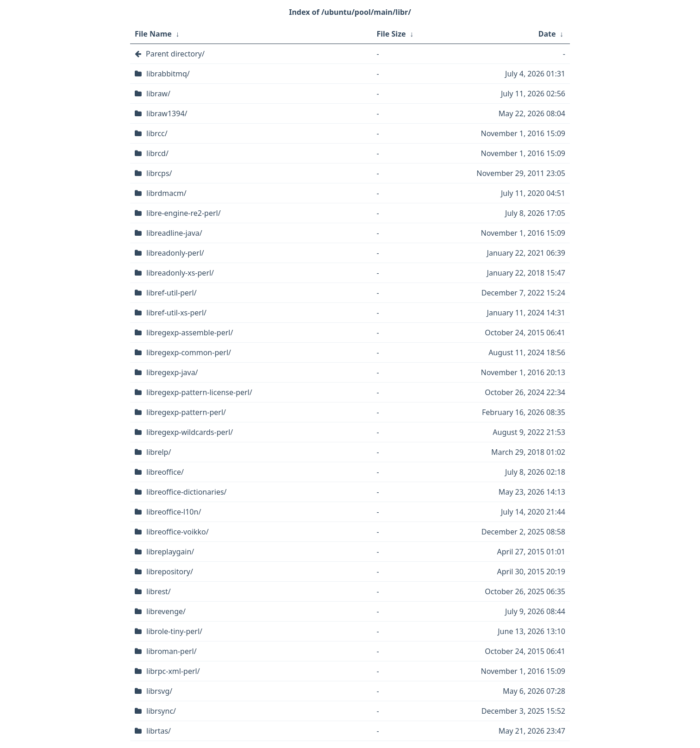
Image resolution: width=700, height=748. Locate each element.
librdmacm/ (166, 193)
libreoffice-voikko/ (178, 532)
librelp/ (159, 452)
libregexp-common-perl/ (189, 352)
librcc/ (157, 133)
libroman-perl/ (172, 651)
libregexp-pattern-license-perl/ (199, 392)
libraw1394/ (167, 113)
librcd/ (157, 153)
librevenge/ (166, 611)
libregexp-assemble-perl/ (190, 333)
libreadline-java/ (174, 233)
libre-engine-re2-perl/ (184, 213)
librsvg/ (159, 691)
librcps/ (159, 173)
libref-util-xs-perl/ (176, 313)
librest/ (159, 591)
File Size (391, 34)
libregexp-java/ (172, 372)
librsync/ (161, 711)
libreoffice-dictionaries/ (187, 492)
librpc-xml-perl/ (173, 671)
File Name (153, 34)
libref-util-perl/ (172, 293)
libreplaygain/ (170, 552)
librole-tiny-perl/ (174, 631)
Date (547, 34)
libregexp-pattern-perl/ (186, 412)
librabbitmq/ (168, 74)
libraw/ (158, 94)
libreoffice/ (165, 472)
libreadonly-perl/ (175, 253)
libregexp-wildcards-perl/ (190, 432)
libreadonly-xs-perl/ (180, 273)
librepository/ (170, 572)
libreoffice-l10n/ (174, 512)
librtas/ (159, 731)
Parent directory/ (175, 54)
